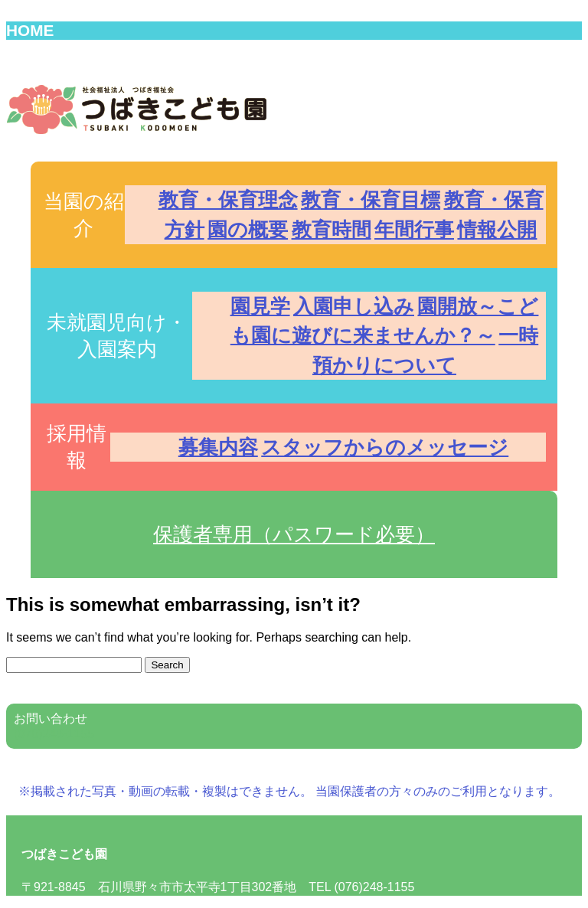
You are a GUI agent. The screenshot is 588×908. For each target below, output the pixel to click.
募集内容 (218, 447)
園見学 (260, 306)
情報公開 (497, 230)
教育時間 (332, 230)
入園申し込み (354, 306)
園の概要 (248, 230)
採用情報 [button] (77, 447)
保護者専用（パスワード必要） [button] (294, 534)
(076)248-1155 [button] (54, 734)
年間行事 (414, 230)
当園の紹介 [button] (84, 215)
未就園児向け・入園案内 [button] (117, 336)
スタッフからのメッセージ (385, 447)
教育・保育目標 (371, 200)
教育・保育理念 (228, 200)
